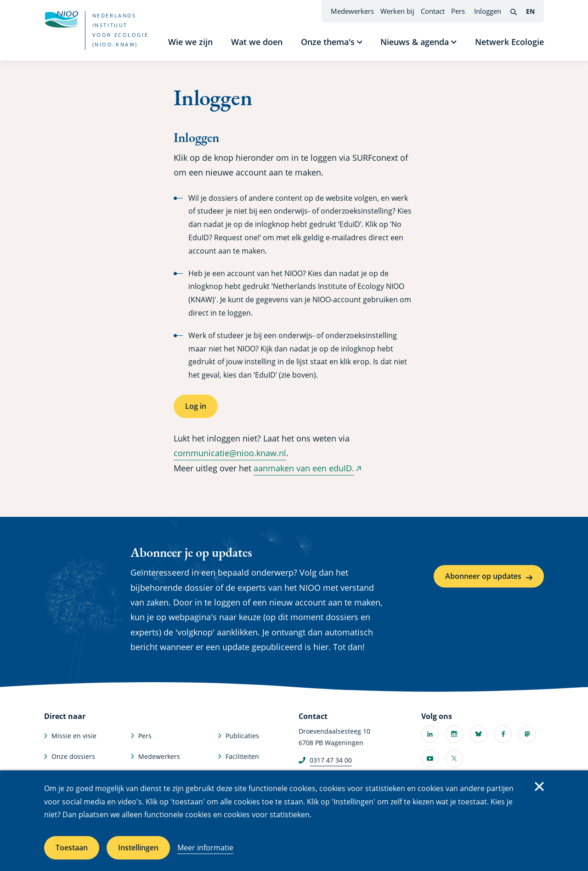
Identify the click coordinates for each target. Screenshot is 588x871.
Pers (458, 11)
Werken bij (397, 11)
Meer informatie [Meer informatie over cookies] (205, 848)
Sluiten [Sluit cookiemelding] (539, 786)
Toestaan (72, 848)
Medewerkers (352, 11)
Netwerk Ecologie (509, 42)
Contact (433, 11)
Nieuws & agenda (415, 42)
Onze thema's (328, 42)
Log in (196, 406)
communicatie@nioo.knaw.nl (230, 453)
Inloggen (488, 11)
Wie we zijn (190, 42)
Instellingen (138, 848)
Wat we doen (257, 42)
